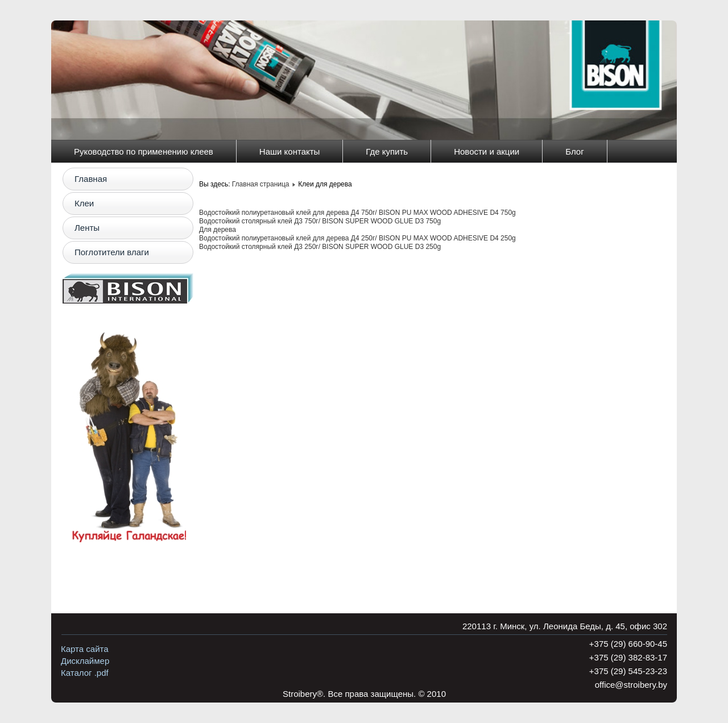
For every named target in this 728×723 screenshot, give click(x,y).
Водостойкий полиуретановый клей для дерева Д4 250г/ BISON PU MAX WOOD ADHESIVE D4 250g (357, 238)
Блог (574, 151)
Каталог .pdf (85, 673)
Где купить (387, 151)
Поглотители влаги (112, 252)
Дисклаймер (85, 661)
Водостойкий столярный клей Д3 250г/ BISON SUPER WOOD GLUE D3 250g (320, 247)
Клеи (84, 203)
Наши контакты (290, 151)
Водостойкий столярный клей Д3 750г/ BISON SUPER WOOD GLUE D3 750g (320, 221)
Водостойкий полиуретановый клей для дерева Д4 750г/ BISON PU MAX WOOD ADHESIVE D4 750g (357, 213)
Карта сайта (85, 649)
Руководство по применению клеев (144, 151)
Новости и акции (487, 151)
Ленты (87, 228)
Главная (91, 179)
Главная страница (261, 184)
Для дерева (218, 230)
